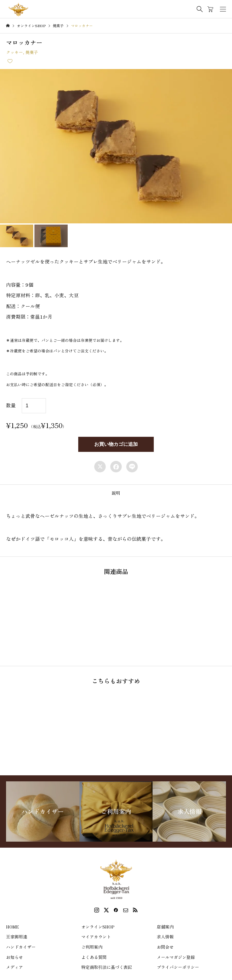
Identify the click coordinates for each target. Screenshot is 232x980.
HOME (13, 927)
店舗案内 (165, 927)
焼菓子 (32, 52)
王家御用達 (17, 937)
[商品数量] (34, 406)
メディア (14, 967)
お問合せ (165, 947)
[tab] (116, 493)
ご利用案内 (92, 947)
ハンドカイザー (21, 947)
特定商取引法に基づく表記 (107, 967)
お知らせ (14, 957)
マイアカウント (96, 937)
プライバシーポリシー (178, 967)
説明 (116, 493)
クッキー (14, 52)
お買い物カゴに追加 (116, 444)
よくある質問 (94, 957)
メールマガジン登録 (176, 957)
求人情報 (165, 937)
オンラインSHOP (98, 927)
